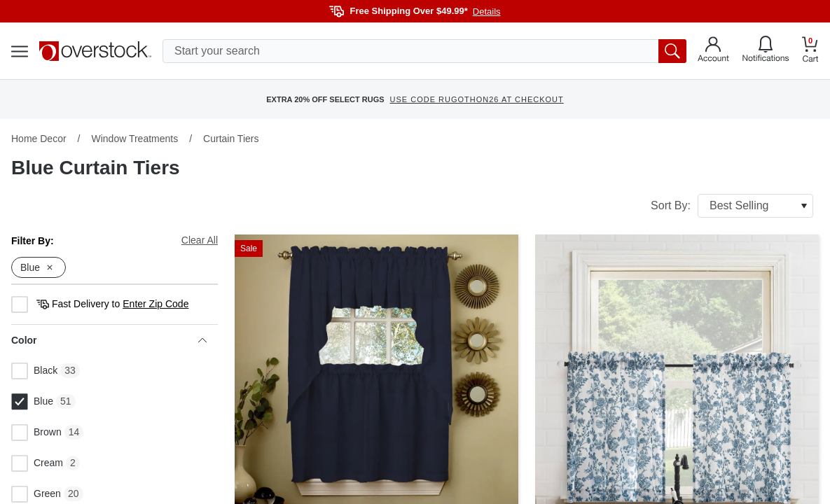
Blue (32, 402)
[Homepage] (95, 51)
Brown (36, 433)
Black (34, 371)
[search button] (672, 51)
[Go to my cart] (810, 51)
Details (487, 12)
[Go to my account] (713, 51)
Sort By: (732, 206)
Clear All (200, 240)
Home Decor (39, 139)
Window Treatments (134, 139)
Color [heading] (109, 340)
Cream (37, 463)
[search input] (424, 51)
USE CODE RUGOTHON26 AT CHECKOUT (477, 99)
